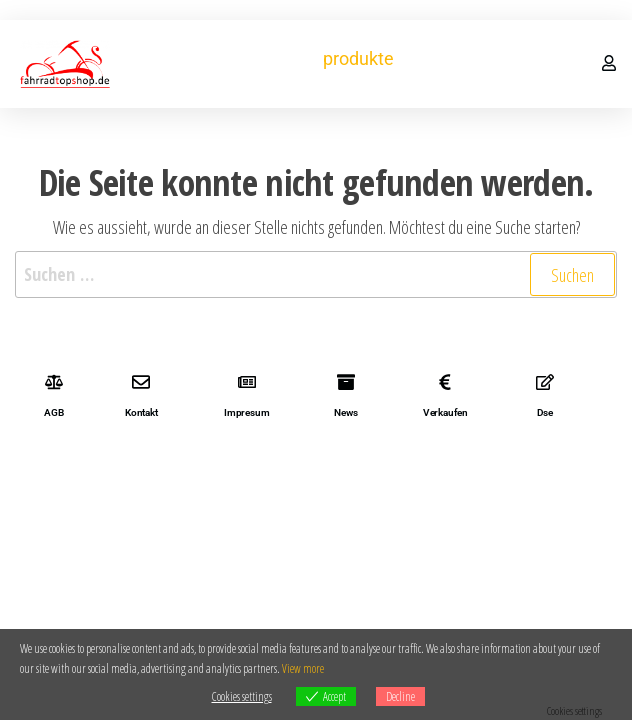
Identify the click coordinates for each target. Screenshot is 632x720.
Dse (545, 412)
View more (303, 668)
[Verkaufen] (445, 382)
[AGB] (54, 382)
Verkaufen (445, 412)
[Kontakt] (141, 382)
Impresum (246, 412)
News (345, 412)
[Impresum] (247, 382)
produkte (358, 58)
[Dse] (545, 382)
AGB (53, 412)
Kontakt (141, 412)
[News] (346, 382)
